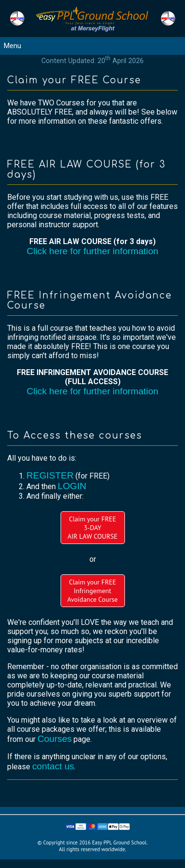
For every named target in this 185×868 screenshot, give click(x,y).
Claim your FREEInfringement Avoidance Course (92, 591)
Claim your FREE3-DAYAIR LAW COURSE (92, 528)
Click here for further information (92, 251)
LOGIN (72, 486)
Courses (55, 739)
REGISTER (50, 475)
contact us (53, 766)
